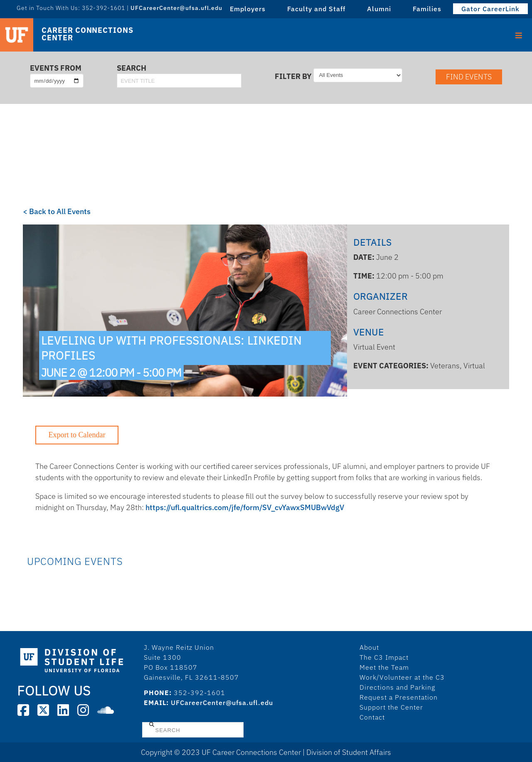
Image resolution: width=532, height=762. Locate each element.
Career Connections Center (87, 34)
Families (427, 9)
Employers (248, 9)
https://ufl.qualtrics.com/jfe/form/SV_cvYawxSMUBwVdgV (245, 507)
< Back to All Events (57, 211)
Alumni (379, 9)
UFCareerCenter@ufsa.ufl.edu (176, 8)
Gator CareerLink (490, 9)
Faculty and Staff (316, 9)
